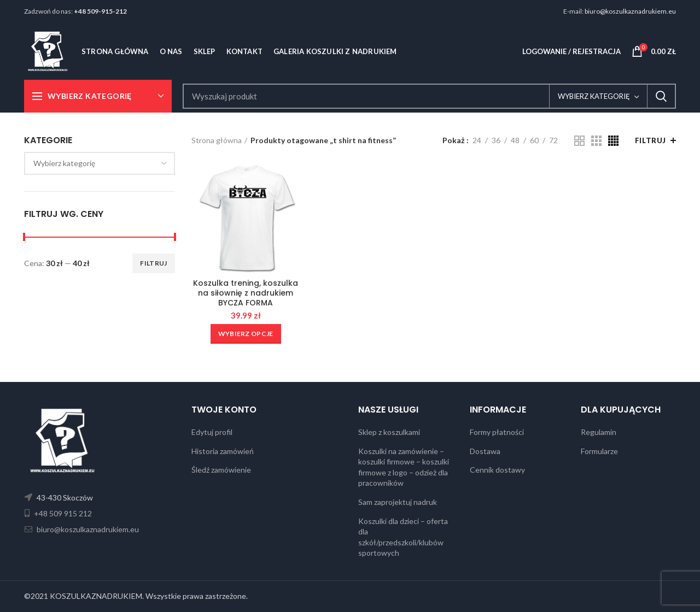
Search (661, 96)
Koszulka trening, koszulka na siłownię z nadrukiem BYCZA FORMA (246, 293)
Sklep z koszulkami (389, 432)
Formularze (599, 451)
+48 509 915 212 (62, 513)
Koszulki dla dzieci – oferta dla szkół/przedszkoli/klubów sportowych (403, 537)
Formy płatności (497, 432)
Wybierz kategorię (594, 96)
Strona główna (217, 140)
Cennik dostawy (497, 470)
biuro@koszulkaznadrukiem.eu (630, 11)
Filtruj (153, 263)
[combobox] (100, 163)
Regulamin (599, 432)
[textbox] (64, 163)
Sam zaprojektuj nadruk (398, 502)
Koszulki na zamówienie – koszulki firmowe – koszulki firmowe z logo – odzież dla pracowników (404, 467)
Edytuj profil (212, 432)
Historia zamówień (223, 451)
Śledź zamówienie (221, 470)
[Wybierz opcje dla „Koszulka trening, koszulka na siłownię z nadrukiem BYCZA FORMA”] (246, 334)
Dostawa (485, 451)
